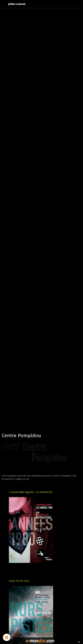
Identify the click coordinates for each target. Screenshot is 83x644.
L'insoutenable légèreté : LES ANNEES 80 (31, 492)
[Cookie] (7, 637)
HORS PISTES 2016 (19, 581)
